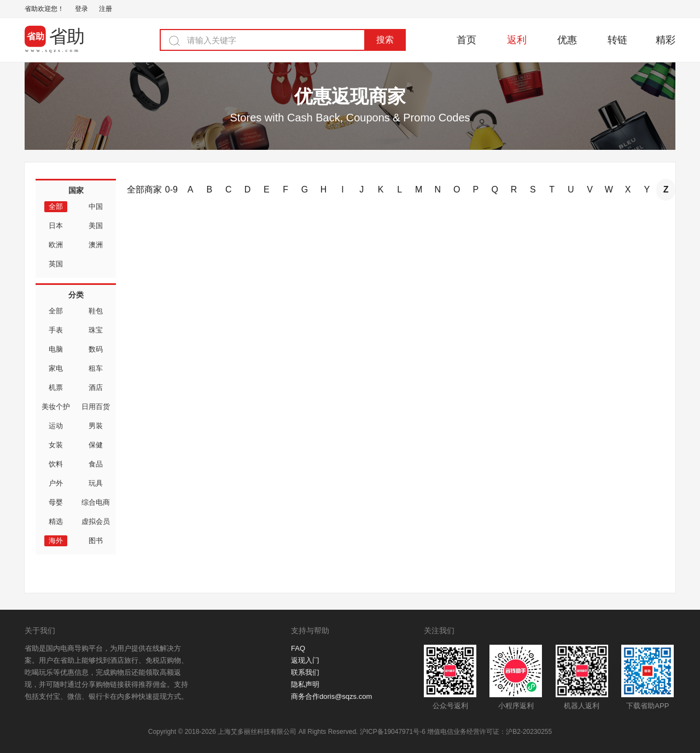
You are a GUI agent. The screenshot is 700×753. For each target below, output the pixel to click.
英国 (56, 264)
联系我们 (305, 672)
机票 (56, 387)
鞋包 (96, 311)
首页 (466, 40)
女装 (56, 445)
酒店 (96, 387)
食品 (96, 464)
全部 (56, 206)
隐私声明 (305, 684)
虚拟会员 (96, 521)
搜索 (385, 40)
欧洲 (56, 245)
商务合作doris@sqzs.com (331, 696)
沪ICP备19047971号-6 (393, 732)
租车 (96, 368)
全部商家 (144, 189)
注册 (106, 9)
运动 (56, 426)
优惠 (567, 40)
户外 (56, 483)
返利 (517, 40)
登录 (81, 9)
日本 (56, 226)
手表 (56, 330)
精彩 (666, 40)
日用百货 (96, 407)
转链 (617, 40)
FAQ (298, 648)
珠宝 (96, 330)
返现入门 (305, 660)
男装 (96, 426)
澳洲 (96, 245)
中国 (96, 206)
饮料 (56, 464)
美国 (96, 226)
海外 (56, 541)
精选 (56, 521)
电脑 (56, 349)
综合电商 (96, 502)
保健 (96, 445)
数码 (96, 349)
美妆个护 (56, 407)
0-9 (171, 189)
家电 (56, 368)
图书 (96, 541)
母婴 (56, 502)
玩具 (96, 483)
